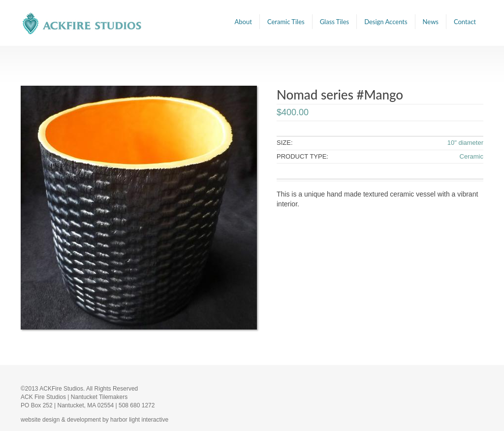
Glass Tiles (334, 22)
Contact (465, 22)
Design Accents (386, 22)
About (243, 22)
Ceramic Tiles (286, 22)
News (431, 22)
